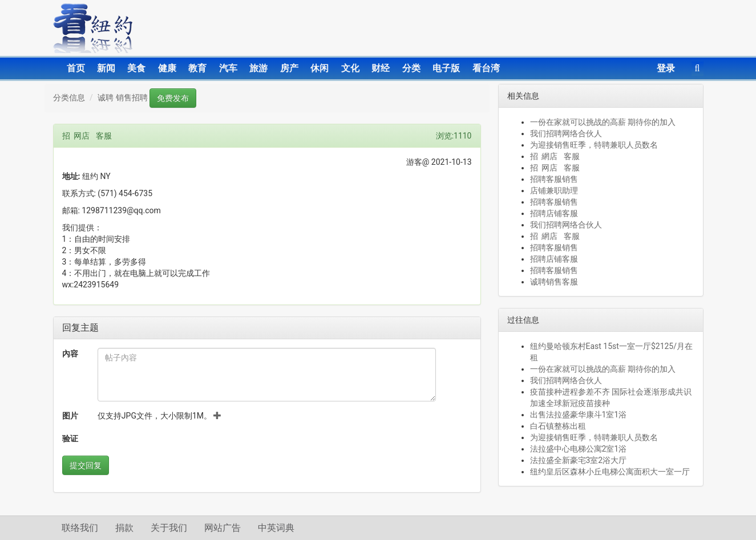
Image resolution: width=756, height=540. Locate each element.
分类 (411, 68)
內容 (70, 354)
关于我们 (169, 528)
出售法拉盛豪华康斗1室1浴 (579, 415)
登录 (666, 68)
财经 (381, 68)
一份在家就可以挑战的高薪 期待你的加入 (603, 122)
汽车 (228, 68)
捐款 (124, 528)
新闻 (106, 68)
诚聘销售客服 (554, 282)
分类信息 (69, 98)
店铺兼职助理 (554, 190)
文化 (350, 68)
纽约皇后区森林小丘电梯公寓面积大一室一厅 (610, 472)
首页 (76, 68)
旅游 (258, 68)
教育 (197, 68)
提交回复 (86, 465)
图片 (70, 416)
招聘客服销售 (554, 179)
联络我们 (80, 528)
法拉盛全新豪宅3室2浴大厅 (579, 460)
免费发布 (173, 98)
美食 (136, 68)
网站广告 (223, 528)
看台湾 (486, 68)
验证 (70, 439)
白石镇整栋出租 (558, 426)
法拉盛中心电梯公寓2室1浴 (579, 449)
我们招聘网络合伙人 (566, 133)
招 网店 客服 (555, 168)
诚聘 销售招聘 (122, 98)
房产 (289, 68)
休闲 (320, 68)
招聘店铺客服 (554, 213)
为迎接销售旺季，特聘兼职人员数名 (594, 145)
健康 (167, 68)
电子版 (446, 68)
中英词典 (276, 528)
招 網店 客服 (555, 156)
